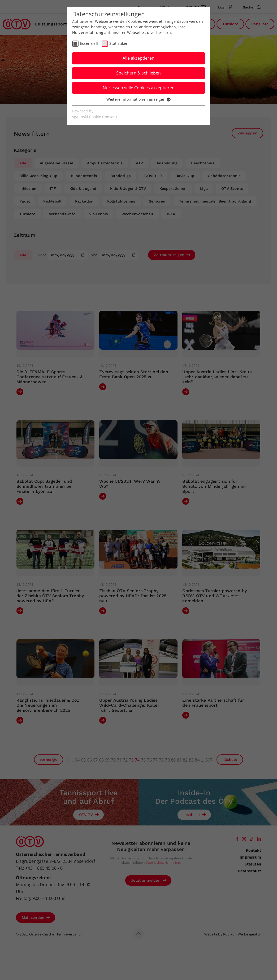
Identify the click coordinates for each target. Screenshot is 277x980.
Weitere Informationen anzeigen (138, 99)
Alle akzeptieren (138, 58)
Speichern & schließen (138, 73)
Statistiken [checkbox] (119, 43)
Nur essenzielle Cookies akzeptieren (139, 88)
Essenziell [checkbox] (89, 43)
